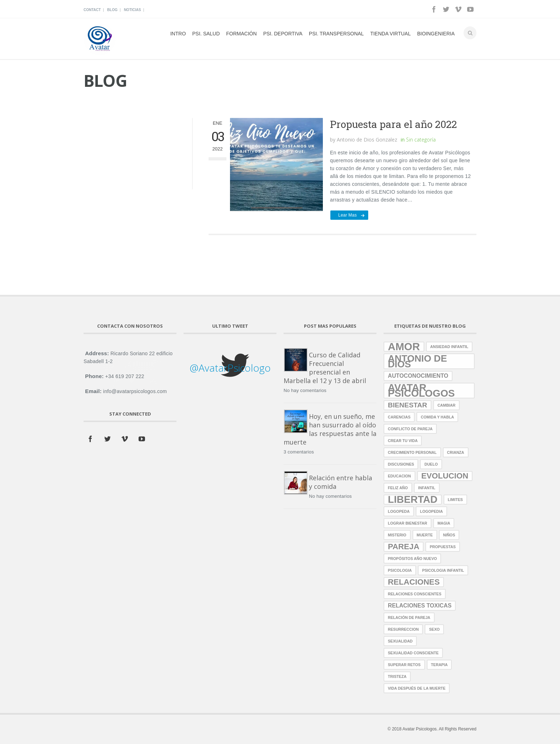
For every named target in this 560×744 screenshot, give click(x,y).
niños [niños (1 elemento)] (449, 535)
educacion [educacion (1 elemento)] (399, 476)
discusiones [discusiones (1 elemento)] (401, 464)
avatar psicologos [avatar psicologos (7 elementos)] (421, 391)
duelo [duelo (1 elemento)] (431, 464)
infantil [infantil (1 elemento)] (427, 488)
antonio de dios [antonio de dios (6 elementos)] (417, 361)
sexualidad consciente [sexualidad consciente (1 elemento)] (413, 653)
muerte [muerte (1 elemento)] (425, 535)
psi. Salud (206, 34)
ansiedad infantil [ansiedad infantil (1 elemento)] (449, 347)
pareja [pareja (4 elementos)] (404, 547)
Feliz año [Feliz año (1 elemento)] (398, 488)
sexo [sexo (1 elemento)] (434, 629)
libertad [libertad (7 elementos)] (413, 500)
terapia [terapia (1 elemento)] (439, 665)
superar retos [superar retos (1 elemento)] (404, 665)
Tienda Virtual (391, 34)
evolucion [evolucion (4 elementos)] (445, 476)
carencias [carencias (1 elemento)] (399, 417)
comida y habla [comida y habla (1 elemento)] (437, 417)
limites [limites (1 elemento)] (455, 500)
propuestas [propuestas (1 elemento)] (443, 547)
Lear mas (347, 215)
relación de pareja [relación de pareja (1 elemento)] (409, 617)
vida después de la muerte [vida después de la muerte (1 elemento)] (417, 688)
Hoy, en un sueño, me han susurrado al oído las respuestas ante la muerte (330, 429)
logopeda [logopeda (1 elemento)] (399, 511)
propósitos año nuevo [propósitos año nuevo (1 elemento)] (412, 559)
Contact (92, 10)
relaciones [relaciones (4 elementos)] (414, 582)
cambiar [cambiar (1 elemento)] (446, 405)
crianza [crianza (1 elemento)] (456, 452)
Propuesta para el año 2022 (393, 124)
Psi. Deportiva (283, 34)
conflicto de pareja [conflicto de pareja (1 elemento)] (410, 429)
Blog (112, 10)
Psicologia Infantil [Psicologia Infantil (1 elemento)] (443, 570)
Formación (241, 34)
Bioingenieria (436, 34)
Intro (178, 34)
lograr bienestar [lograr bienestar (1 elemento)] (407, 523)
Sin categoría (421, 140)
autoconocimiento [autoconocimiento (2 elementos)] (418, 376)
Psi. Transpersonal (336, 34)
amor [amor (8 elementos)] (404, 347)
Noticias (132, 10)
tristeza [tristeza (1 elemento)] (397, 676)
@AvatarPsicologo (230, 368)
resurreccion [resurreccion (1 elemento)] (403, 629)
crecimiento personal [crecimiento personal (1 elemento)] (412, 452)
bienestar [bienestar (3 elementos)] (407, 405)
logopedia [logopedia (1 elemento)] (431, 511)
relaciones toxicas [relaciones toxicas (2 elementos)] (420, 606)
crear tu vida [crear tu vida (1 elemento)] (403, 441)
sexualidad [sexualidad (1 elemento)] (400, 641)
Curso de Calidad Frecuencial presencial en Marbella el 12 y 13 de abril (325, 368)
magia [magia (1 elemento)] (444, 523)
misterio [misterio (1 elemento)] (397, 535)
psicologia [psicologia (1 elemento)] (400, 570)
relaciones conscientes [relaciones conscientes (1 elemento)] (415, 594)
